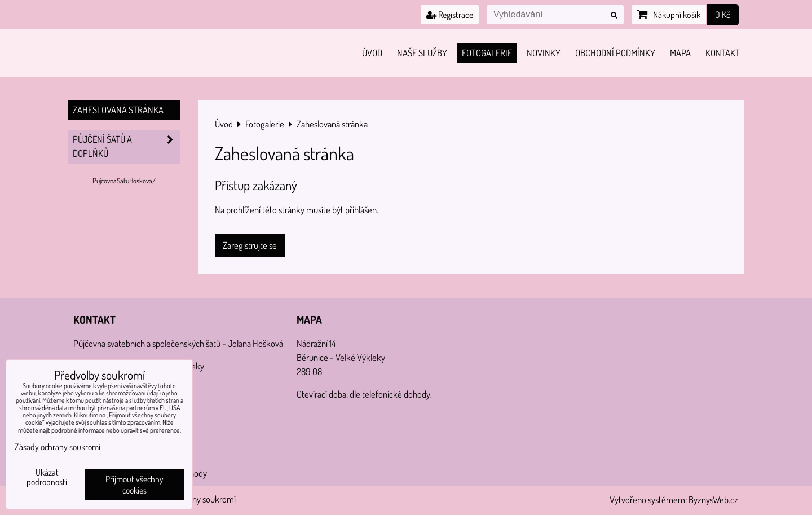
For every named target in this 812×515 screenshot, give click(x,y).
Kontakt (723, 53)
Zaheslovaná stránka (118, 110)
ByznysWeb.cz (713, 499)
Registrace (450, 15)
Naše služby (422, 53)
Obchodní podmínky (615, 53)
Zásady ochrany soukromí (58, 447)
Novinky (544, 53)
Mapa (680, 53)
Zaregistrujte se (250, 245)
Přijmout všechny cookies (134, 485)
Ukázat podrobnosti (47, 477)
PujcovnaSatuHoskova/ (124, 181)
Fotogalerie (487, 53)
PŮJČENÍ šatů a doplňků (126, 147)
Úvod (372, 53)
